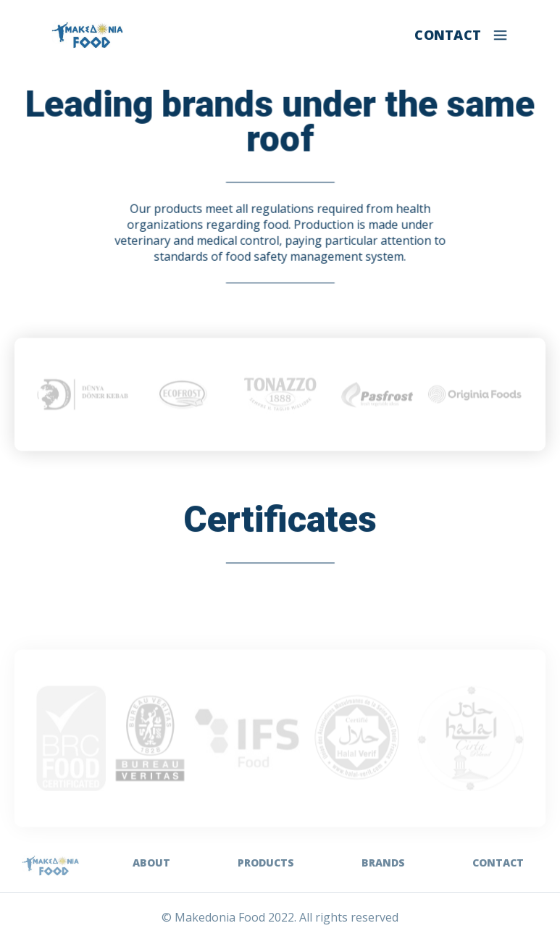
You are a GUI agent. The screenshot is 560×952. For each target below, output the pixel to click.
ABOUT (151, 863)
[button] (500, 35)
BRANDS (383, 863)
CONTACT (448, 35)
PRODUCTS (266, 863)
